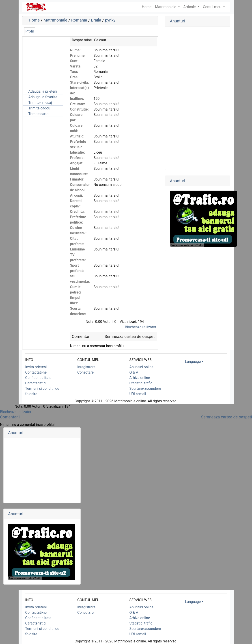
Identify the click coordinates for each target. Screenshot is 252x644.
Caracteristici (36, 383)
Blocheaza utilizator (141, 327)
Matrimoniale (166, 7)
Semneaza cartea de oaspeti (130, 336)
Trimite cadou (39, 108)
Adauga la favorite (43, 97)
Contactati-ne (36, 372)
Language (193, 362)
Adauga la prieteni (43, 91)
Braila (96, 20)
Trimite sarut (39, 114)
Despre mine (82, 40)
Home (34, 20)
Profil (30, 31)
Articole (190, 7)
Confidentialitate (38, 378)
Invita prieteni (36, 367)
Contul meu (213, 7)
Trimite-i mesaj (40, 103)
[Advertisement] (45, 60)
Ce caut (100, 40)
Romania (79, 20)
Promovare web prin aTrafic (187, 245)
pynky (110, 20)
